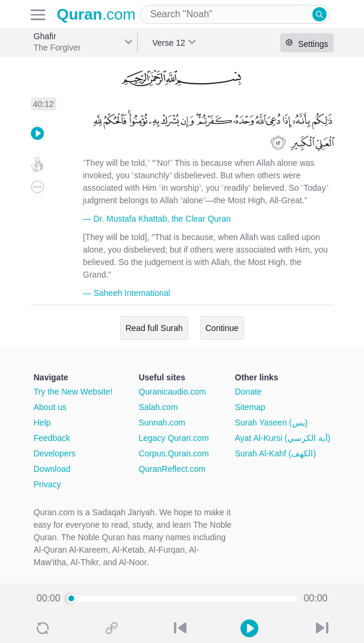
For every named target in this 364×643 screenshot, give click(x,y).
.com (96, 14)
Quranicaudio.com (172, 392)
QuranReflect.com (172, 469)
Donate (249, 392)
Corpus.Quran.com (173, 453)
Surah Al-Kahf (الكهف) (276, 453)
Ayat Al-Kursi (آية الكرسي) (283, 438)
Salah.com (158, 407)
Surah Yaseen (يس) (272, 423)
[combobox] (235, 14)
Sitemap (250, 407)
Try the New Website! (73, 392)
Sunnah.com (162, 423)
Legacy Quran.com (173, 438)
